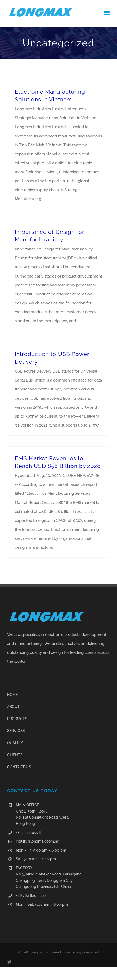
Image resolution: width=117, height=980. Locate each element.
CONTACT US (19, 767)
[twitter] (9, 962)
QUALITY (15, 743)
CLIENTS (15, 755)
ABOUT (13, 707)
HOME (12, 695)
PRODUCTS (17, 719)
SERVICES (16, 731)
